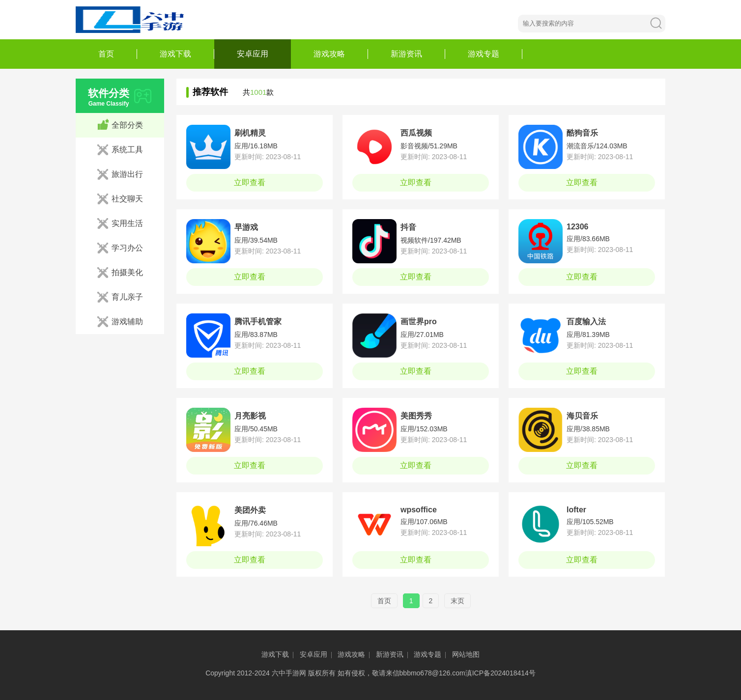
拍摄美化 (127, 272)
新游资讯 (406, 54)
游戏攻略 (329, 54)
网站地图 (466, 654)
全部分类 (127, 125)
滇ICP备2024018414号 (500, 673)
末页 (457, 601)
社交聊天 (127, 199)
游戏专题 (484, 54)
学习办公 (127, 248)
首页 (106, 54)
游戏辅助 (127, 322)
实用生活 (127, 223)
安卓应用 (253, 54)
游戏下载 (175, 54)
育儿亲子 (127, 297)
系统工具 (127, 150)
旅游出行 (127, 174)
